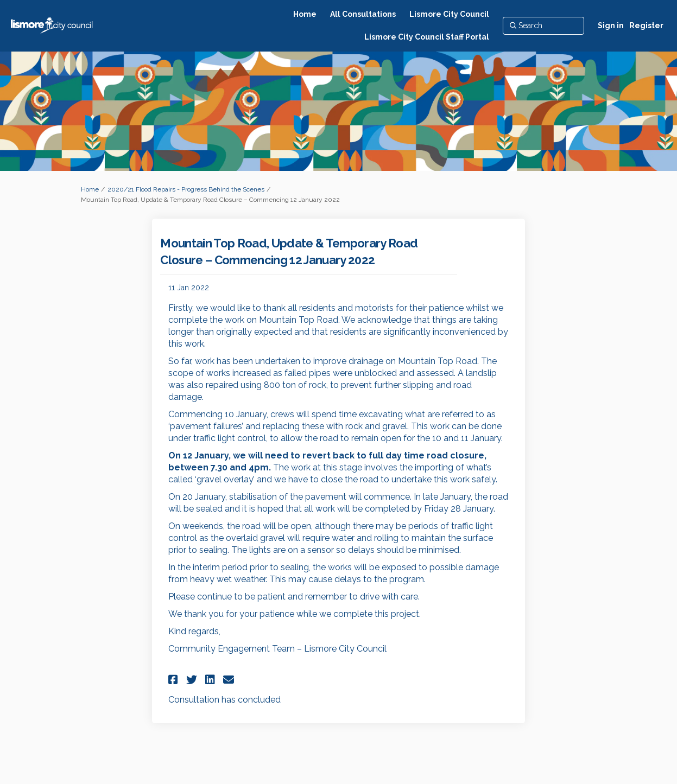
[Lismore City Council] (449, 14)
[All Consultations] (363, 14)
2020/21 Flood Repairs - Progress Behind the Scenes (186, 189)
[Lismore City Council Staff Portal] (427, 37)
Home (90, 189)
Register (646, 26)
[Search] (543, 26)
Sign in (611, 26)
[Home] (305, 14)
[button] (175, 680)
